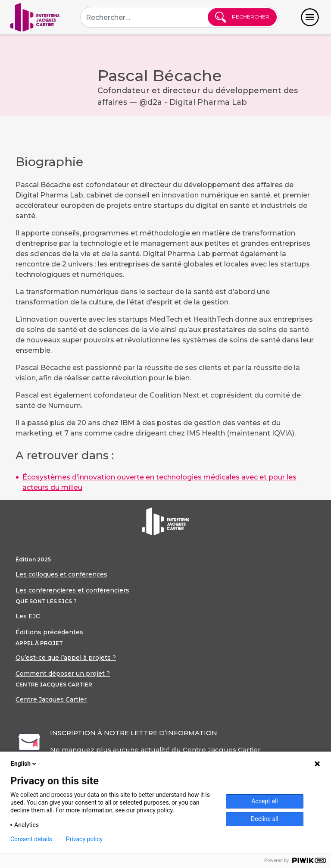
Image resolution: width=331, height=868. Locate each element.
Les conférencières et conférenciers (72, 590)
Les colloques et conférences (61, 574)
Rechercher (242, 17)
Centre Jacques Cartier (51, 699)
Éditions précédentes (49, 632)
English (24, 764)
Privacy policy (84, 839)
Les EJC (28, 616)
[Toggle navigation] (310, 17)
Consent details (31, 839)
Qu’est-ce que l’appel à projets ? (66, 658)
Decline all (265, 819)
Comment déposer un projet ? (63, 674)
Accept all (265, 801)
